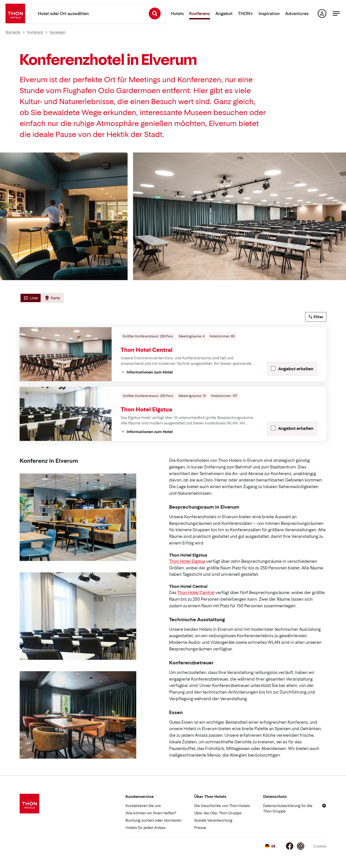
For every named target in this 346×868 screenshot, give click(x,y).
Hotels (177, 14)
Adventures (297, 14)
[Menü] (336, 13)
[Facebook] (290, 846)
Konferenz (200, 14)
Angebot (224, 14)
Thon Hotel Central (147, 350)
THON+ (246, 14)
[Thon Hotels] (15, 13)
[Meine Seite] (322, 13)
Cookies (320, 846)
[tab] (30, 298)
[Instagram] (301, 846)
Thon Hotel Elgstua (146, 409)
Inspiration (269, 14)
